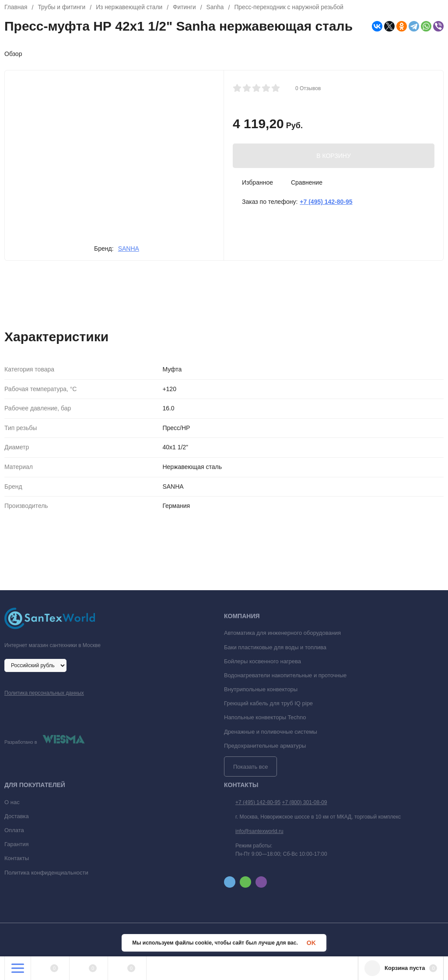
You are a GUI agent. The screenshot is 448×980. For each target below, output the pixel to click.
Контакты (17, 858)
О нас (12, 802)
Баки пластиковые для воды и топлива (275, 647)
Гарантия (16, 844)
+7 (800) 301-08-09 (304, 802)
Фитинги (187, 7)
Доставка (17, 816)
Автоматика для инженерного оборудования (282, 633)
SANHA (129, 248)
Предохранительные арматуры (265, 746)
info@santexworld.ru (259, 831)
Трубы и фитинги (62, 7)
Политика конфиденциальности (46, 873)
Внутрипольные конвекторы (261, 689)
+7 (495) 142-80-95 (258, 802)
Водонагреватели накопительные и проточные (285, 675)
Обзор (13, 54)
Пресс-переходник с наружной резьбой (292, 7)
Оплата (14, 830)
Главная (16, 7)
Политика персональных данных (44, 693)
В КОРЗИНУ (334, 156)
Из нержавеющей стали (131, 7)
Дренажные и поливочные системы (271, 732)
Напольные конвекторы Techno (265, 717)
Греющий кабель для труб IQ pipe (268, 703)
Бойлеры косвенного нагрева (262, 661)
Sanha (217, 7)
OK (311, 943)
